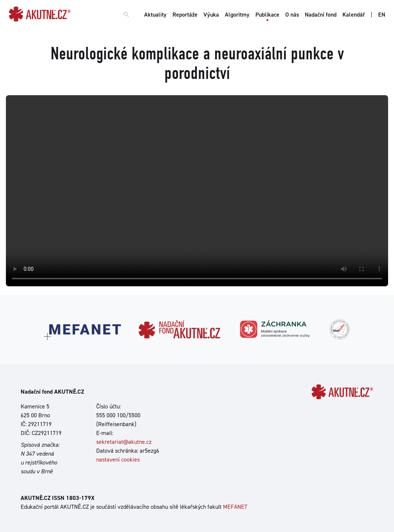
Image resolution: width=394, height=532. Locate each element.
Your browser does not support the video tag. (197, 191)
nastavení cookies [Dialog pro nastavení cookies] (118, 460)
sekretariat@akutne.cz (124, 442)
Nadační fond (321, 15)
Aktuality (155, 15)
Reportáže (185, 15)
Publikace (267, 15)
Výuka (211, 15)
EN (382, 15)
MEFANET (235, 507)
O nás (292, 15)
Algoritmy (237, 15)
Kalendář (354, 15)
